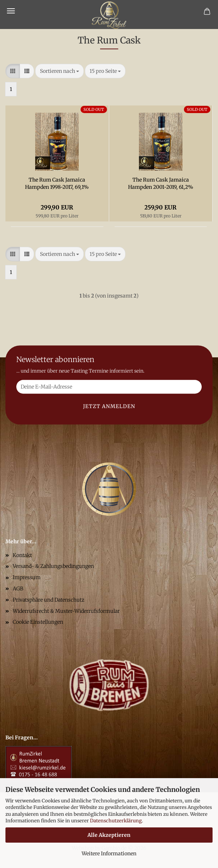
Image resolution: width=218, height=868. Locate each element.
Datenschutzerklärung (116, 821)
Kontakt (22, 555)
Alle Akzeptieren (109, 835)
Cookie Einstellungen (38, 622)
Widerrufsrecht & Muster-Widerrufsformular (66, 611)
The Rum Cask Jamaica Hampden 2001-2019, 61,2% (161, 183)
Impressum (27, 577)
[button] (13, 71)
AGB (18, 589)
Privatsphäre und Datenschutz (49, 600)
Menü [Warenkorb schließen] (11, 11)
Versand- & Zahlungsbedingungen (53, 566)
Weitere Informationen (109, 854)
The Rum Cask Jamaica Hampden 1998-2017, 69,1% (57, 183)
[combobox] (59, 71)
